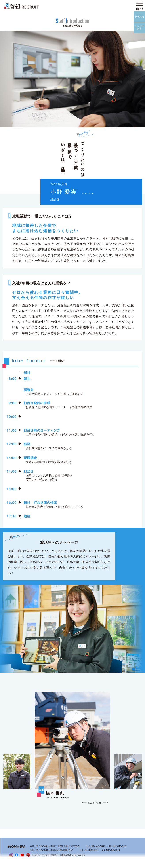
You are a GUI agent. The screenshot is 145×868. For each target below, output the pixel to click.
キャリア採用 (139, 28)
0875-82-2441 (98, 846)
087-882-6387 (92, 850)
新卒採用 (139, 17)
